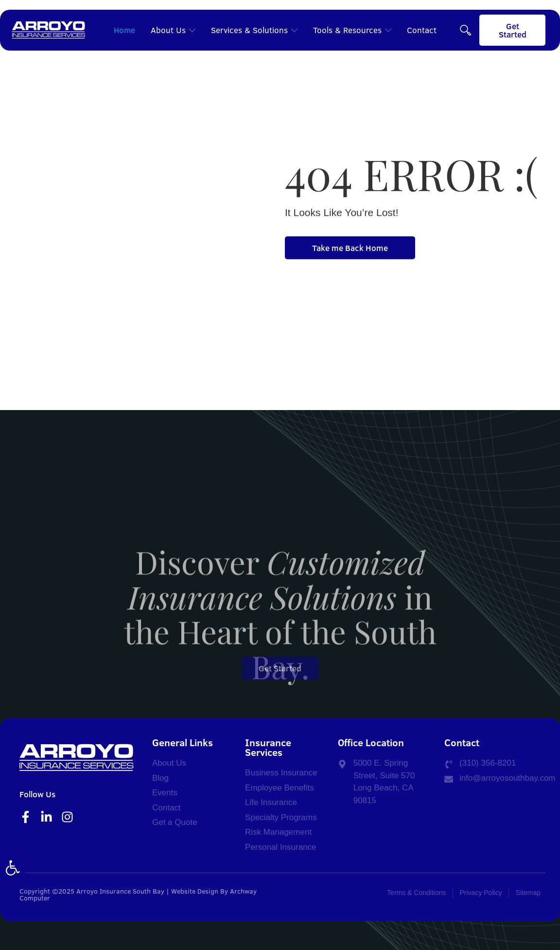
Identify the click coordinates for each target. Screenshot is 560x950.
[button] (13, 868)
